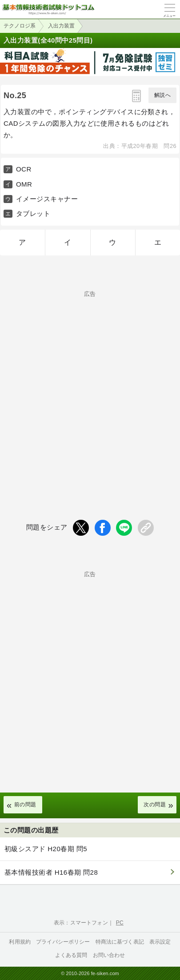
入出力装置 (61, 26)
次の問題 (155, 805)
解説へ (162, 95)
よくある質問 (71, 955)
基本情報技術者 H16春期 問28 (51, 872)
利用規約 (20, 942)
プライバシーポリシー (63, 942)
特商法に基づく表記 (120, 942)
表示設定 (160, 942)
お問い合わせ (109, 955)
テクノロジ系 (20, 26)
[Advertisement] (90, 390)
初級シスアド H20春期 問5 (46, 849)
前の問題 (25, 805)
